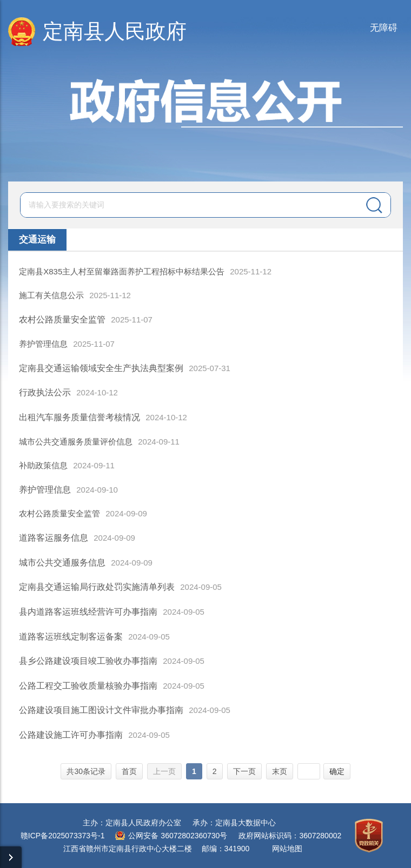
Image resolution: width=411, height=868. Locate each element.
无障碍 (384, 28)
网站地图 (287, 849)
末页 (280, 771)
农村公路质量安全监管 (59, 513)
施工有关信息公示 (51, 295)
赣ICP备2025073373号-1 (63, 836)
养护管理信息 (43, 344)
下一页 (244, 771)
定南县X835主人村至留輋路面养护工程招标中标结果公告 (122, 271)
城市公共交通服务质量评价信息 (76, 442)
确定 (337, 771)
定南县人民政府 (115, 31)
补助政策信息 (43, 465)
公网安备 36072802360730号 (178, 836)
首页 (129, 771)
